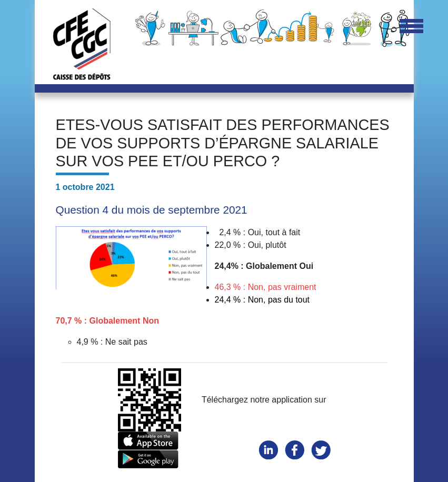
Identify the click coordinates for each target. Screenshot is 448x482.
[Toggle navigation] (411, 27)
